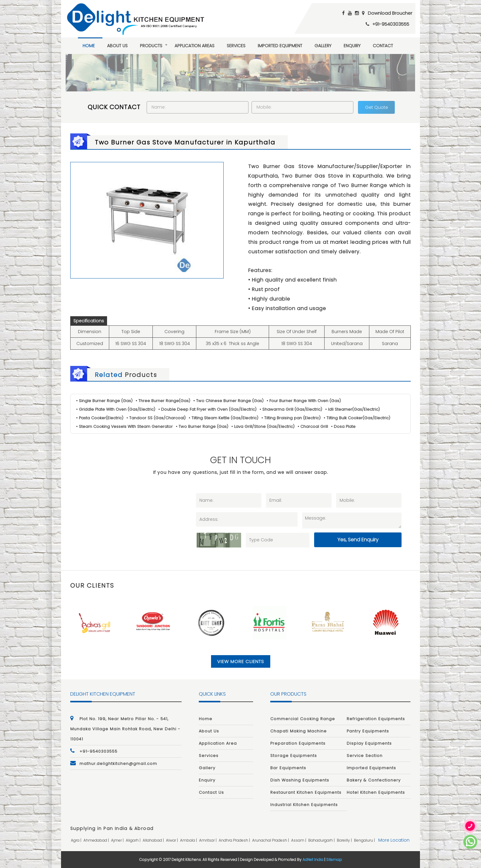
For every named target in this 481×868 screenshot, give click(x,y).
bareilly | (345, 841)
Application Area (218, 743)
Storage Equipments (294, 756)
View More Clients (241, 661)
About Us (117, 46)
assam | (299, 841)
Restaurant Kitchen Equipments (306, 792)
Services (236, 46)
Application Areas (194, 46)
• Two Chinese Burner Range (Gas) (228, 401)
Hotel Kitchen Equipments (376, 792)
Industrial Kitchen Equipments (304, 805)
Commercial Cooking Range (303, 719)
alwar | (172, 841)
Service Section (365, 756)
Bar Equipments (288, 768)
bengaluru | (365, 841)
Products (151, 46)
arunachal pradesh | (271, 841)
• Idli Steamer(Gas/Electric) (352, 409)
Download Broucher (390, 13)
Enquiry (352, 46)
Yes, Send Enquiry (358, 540)
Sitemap (334, 860)
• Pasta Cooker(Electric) (100, 418)
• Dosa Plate (344, 426)
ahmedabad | (97, 841)
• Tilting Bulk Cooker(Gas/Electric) (357, 418)
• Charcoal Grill (313, 426)
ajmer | (118, 841)
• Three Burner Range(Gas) (163, 401)
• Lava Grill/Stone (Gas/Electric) (263, 426)
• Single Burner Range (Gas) (104, 401)
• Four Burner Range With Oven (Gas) (304, 401)
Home (89, 46)
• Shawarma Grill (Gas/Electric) (291, 409)
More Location (394, 840)
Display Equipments (369, 743)
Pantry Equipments (368, 731)
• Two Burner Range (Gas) (202, 426)
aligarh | (134, 841)
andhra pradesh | (235, 841)
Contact (383, 46)
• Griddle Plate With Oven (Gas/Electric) (116, 409)
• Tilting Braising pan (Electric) (291, 418)
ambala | (189, 841)
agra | (77, 841)
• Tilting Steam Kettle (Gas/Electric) (223, 418)
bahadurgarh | (322, 841)
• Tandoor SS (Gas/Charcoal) (156, 418)
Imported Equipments (371, 768)
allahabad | (154, 841)
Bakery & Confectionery (374, 780)
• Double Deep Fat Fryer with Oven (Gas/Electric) (207, 409)
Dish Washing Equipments (300, 780)
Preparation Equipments (298, 743)
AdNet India (313, 860)
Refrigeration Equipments (376, 719)
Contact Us (211, 792)
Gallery (323, 46)
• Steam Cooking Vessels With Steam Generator (125, 426)
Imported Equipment (280, 46)
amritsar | (208, 841)
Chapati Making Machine (298, 731)
